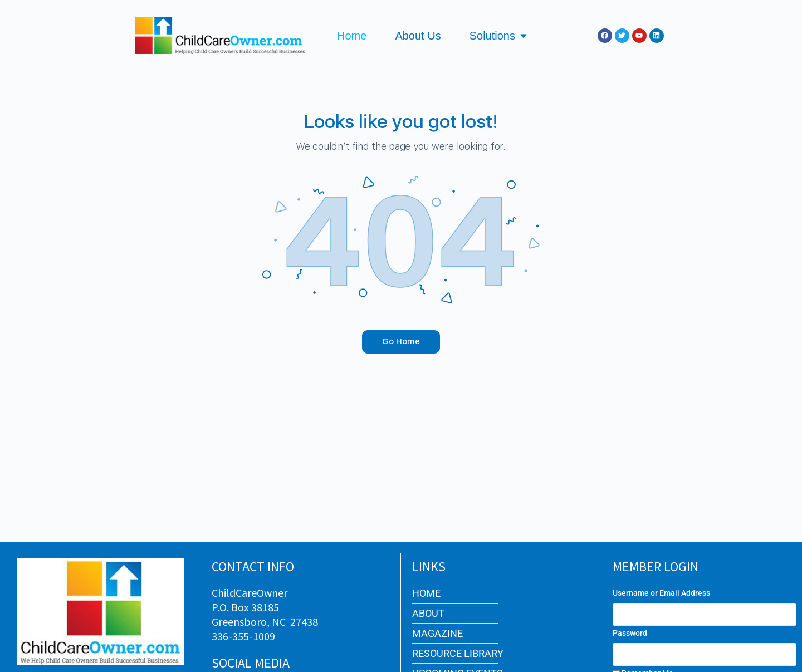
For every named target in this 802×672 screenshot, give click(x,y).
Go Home (401, 341)
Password (630, 633)
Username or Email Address (661, 593)
